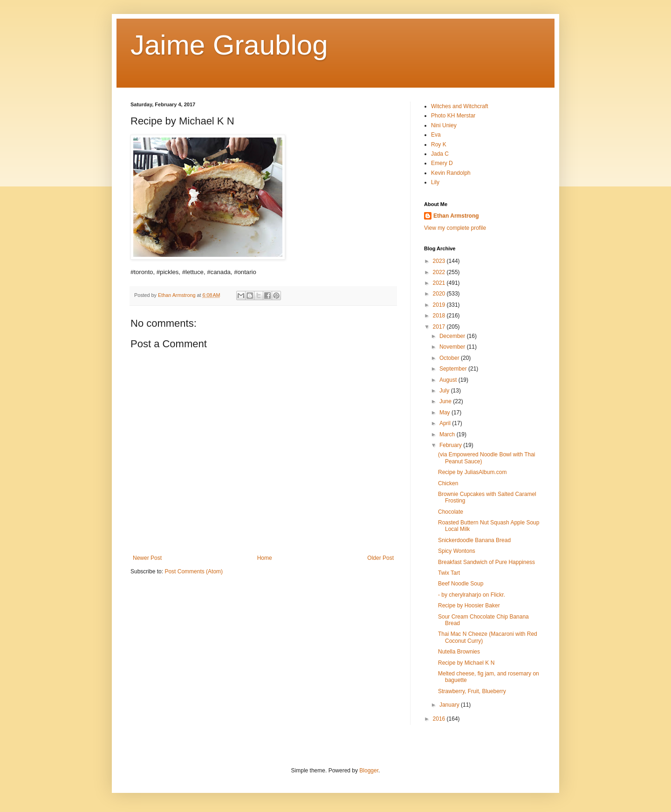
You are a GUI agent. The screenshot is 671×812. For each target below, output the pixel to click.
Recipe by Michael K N (466, 663)
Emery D (442, 163)
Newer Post (147, 558)
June (446, 401)
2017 (440, 327)
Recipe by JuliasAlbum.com (472, 472)
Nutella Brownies (459, 652)
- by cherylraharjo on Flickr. (472, 595)
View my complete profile (455, 228)
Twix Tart (449, 573)
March (448, 434)
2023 (440, 261)
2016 (440, 719)
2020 (440, 294)
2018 (440, 316)
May (445, 413)
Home (265, 558)
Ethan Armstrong (456, 216)
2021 (440, 283)
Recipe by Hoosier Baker (469, 606)
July (445, 391)
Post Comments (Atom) (194, 571)
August (449, 380)
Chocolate (451, 512)
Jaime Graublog (229, 45)
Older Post (380, 558)
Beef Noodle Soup (461, 584)
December (453, 336)
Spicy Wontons (457, 551)
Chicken (448, 483)
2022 (440, 272)
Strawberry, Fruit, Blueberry (472, 691)
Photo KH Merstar (453, 116)
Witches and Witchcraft (460, 106)
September (454, 369)
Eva (436, 135)
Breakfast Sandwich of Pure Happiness (486, 562)
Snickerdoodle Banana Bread (474, 540)
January (450, 705)
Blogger (369, 771)
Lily (435, 182)
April (446, 423)
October (450, 358)
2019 (440, 305)
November (453, 347)
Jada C (440, 154)
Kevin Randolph (451, 173)
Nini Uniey (444, 125)
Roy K (439, 145)
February (451, 445)
